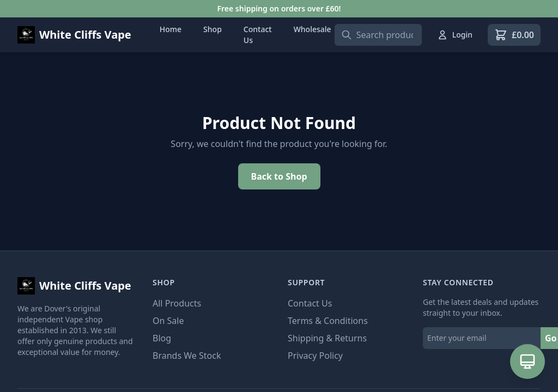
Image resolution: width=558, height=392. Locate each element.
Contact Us (258, 35)
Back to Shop (279, 176)
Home (171, 29)
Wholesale (313, 29)
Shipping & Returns (327, 338)
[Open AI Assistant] (527, 362)
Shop (213, 29)
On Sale (168, 321)
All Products (177, 303)
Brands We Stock (187, 356)
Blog (162, 338)
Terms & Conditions (328, 321)
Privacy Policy (315, 356)
